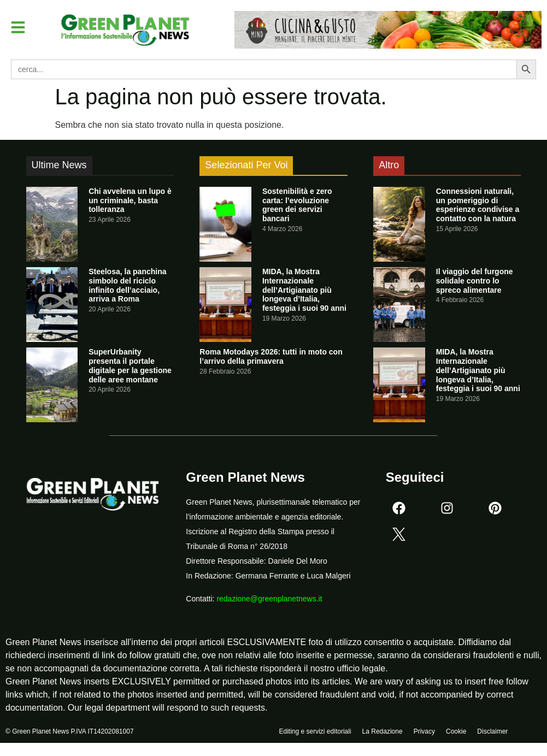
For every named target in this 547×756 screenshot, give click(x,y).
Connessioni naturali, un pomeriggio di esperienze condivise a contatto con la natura (478, 205)
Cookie (456, 733)
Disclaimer (492, 733)
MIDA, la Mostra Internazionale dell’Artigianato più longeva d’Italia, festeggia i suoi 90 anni (304, 290)
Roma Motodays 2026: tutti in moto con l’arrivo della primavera (271, 356)
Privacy (424, 733)
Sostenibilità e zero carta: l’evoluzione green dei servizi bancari (297, 205)
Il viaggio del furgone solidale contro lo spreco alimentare (475, 281)
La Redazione (383, 733)
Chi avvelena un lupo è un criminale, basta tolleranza (130, 200)
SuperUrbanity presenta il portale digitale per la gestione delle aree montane (130, 365)
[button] (19, 27)
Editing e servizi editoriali (315, 733)
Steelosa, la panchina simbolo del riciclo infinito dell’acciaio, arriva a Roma (127, 285)
